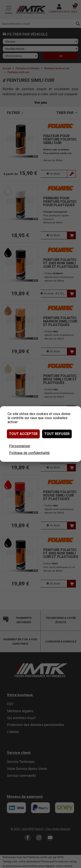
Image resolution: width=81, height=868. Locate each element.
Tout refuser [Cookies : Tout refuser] (57, 434)
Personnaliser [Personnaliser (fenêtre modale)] (20, 446)
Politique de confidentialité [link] (29, 453)
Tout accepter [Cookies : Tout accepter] (23, 434)
